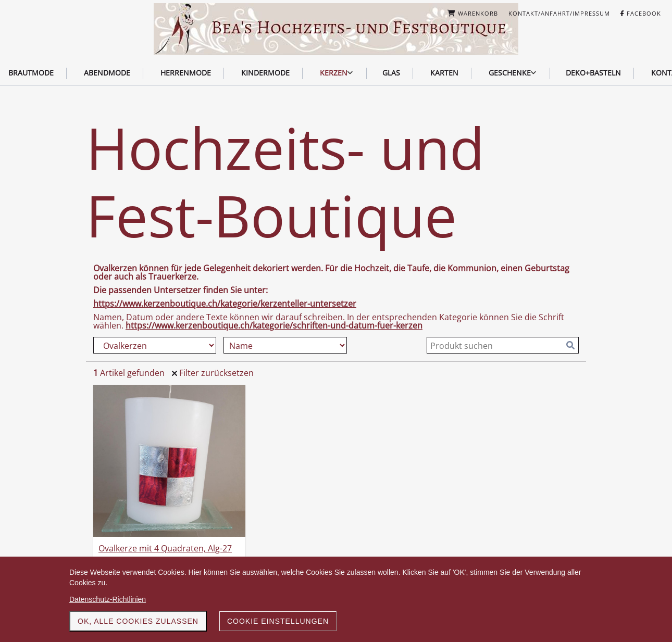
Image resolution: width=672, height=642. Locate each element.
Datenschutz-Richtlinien (108, 599)
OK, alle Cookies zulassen (138, 621)
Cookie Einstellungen (278, 621)
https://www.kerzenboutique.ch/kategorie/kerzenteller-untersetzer (225, 304)
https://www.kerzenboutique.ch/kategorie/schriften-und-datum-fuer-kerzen (274, 325)
